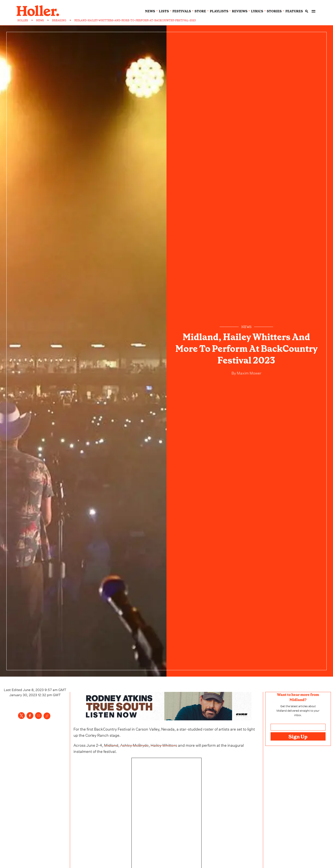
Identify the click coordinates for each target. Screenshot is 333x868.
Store (200, 11)
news (150, 11)
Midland (111, 745)
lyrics (257, 11)
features (294, 11)
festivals (182, 11)
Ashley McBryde (134, 745)
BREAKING (59, 20)
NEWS (40, 20)
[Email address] (298, 727)
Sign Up (298, 737)
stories (274, 11)
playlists (219, 11)
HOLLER (23, 20)
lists (164, 11)
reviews (240, 11)
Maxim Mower (249, 373)
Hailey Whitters (164, 745)
